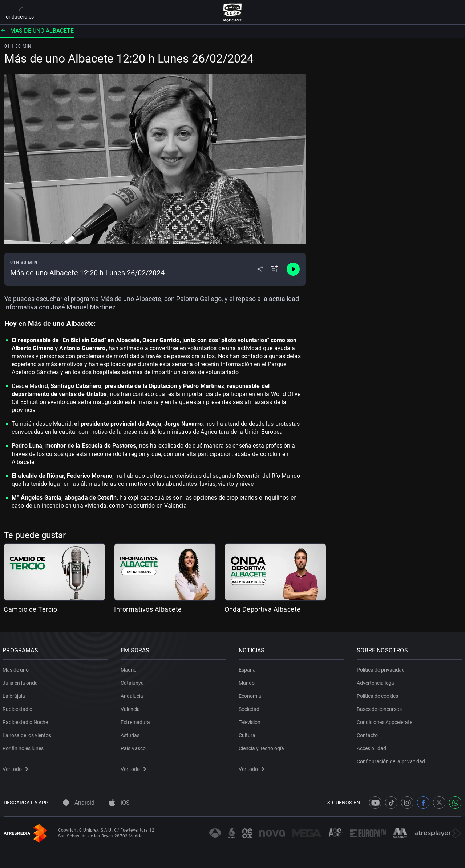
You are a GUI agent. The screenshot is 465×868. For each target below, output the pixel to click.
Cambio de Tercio (30, 609)
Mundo (248, 681)
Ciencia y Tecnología (262, 747)
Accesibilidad (373, 747)
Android (79, 803)
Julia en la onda (21, 681)
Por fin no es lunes (24, 747)
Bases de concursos (380, 708)
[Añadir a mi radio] (274, 269)
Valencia (131, 708)
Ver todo (16, 768)
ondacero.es (20, 12)
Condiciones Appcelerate (386, 721)
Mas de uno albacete (37, 31)
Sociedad (250, 708)
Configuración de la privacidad (392, 760)
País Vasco (134, 747)
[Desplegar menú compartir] (260, 269)
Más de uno (17, 668)
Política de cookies (379, 695)
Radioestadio (19, 708)
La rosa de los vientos (28, 734)
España (248, 668)
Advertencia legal (377, 681)
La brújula (15, 695)
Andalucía (133, 695)
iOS (119, 803)
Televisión (251, 721)
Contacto (368, 734)
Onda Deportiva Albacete (263, 609)
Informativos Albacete (148, 609)
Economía (251, 695)
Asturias (131, 734)
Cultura (248, 734)
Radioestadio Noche (26, 721)
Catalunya (133, 681)
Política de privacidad (382, 668)
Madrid (130, 668)
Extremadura (136, 721)
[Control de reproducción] (293, 269)
